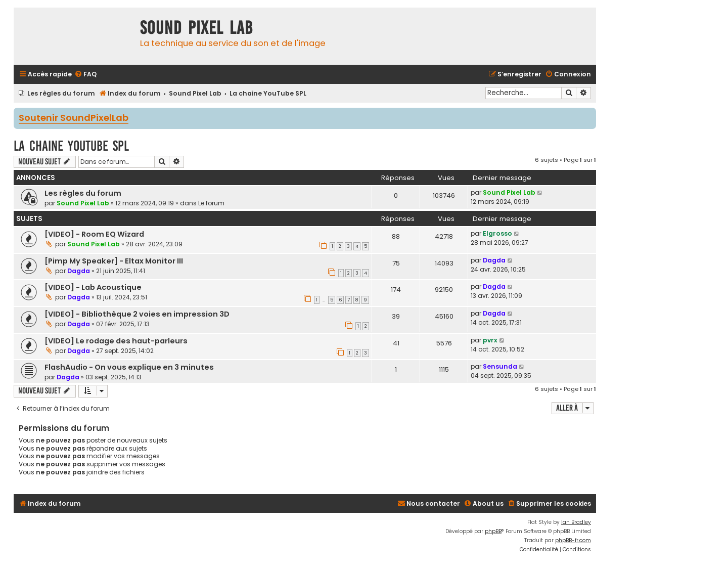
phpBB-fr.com (573, 540)
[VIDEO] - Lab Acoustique (93, 287)
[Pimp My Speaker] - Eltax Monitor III (114, 261)
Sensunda (500, 366)
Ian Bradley (576, 522)
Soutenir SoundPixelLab (74, 118)
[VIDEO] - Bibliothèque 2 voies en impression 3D (137, 314)
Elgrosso (497, 233)
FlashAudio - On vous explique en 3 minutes (129, 367)
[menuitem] (85, 75)
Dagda (79, 271)
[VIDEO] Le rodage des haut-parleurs (116, 341)
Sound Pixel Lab (83, 203)
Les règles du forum (83, 193)
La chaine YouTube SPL (71, 146)
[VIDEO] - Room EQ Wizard (94, 234)
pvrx (490, 340)
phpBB (493, 531)
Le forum (211, 203)
